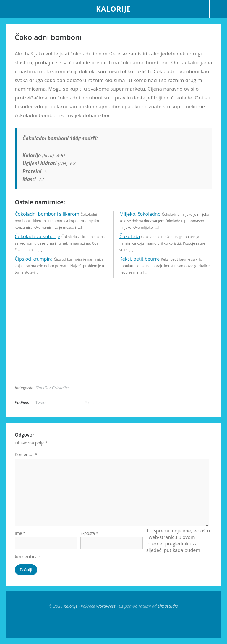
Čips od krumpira (34, 259)
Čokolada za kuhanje (38, 236)
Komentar (26, 454)
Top (113, 623)
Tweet (41, 402)
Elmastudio (168, 606)
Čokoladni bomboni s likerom (47, 214)
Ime (20, 533)
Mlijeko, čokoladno (140, 214)
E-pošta (89, 533)
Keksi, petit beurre (140, 259)
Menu (9, 9)
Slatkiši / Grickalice (52, 388)
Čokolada (130, 236)
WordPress (106, 606)
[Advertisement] (113, 334)
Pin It (89, 402)
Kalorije (113, 9)
